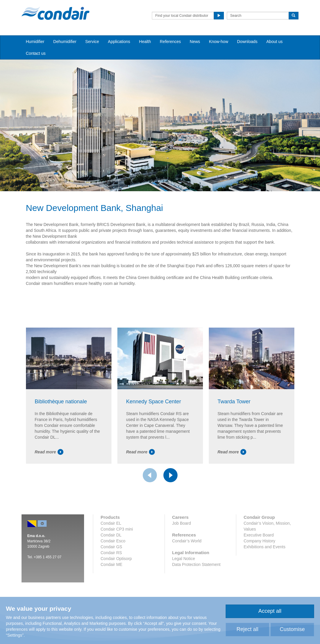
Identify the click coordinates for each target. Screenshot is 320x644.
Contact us (36, 53)
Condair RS (111, 553)
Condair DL (111, 535)
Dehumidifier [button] (65, 42)
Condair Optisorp (116, 559)
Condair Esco (113, 541)
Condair (55, 13)
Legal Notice (184, 559)
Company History (259, 541)
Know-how (218, 42)
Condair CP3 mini (117, 529)
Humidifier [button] (35, 42)
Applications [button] (119, 42)
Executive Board (259, 535)
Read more (49, 452)
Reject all (247, 629)
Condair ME (111, 564)
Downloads (247, 42)
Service (92, 42)
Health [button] (145, 42)
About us (274, 42)
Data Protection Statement (196, 564)
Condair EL (111, 523)
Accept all (270, 611)
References (170, 42)
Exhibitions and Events (265, 547)
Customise (292, 629)
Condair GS (111, 547)
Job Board (182, 523)
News (195, 42)
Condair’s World (187, 541)
